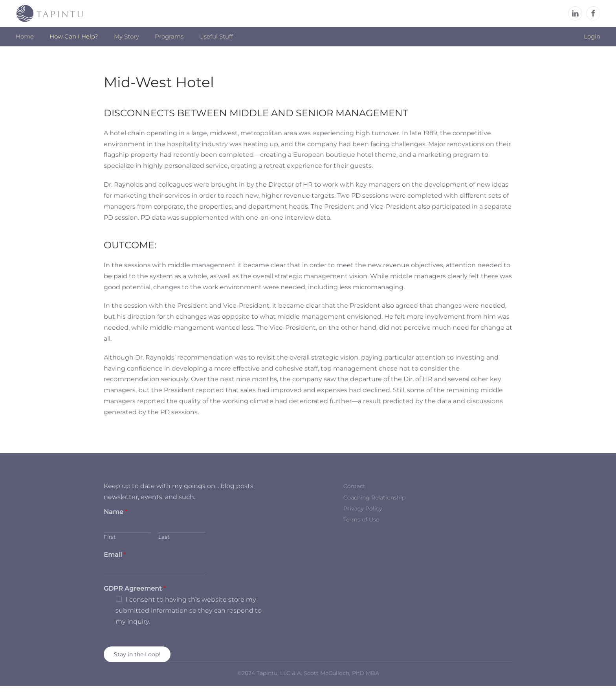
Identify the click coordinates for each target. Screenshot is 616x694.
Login (592, 36)
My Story (126, 36)
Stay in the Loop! (137, 654)
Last (164, 537)
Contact (354, 486)
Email (115, 555)
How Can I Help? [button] (74, 36)
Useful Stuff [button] (216, 36)
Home (25, 36)
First (110, 537)
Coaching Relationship (374, 498)
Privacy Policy (363, 509)
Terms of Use (361, 520)
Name (115, 512)
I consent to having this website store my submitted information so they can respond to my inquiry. (189, 610)
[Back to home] (50, 13)
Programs (169, 36)
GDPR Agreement (135, 588)
